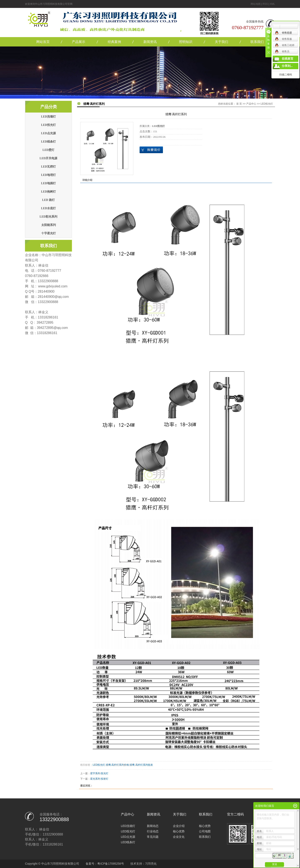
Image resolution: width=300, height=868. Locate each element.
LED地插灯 (48, 183)
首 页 (239, 104)
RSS (265, 4)
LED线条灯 (48, 142)
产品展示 (79, 42)
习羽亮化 (151, 864)
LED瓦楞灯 (48, 167)
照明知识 (186, 42)
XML (272, 4)
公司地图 (205, 831)
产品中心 (251, 104)
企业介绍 (179, 826)
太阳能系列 (49, 225)
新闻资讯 (150, 42)
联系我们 (257, 42)
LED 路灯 (48, 200)
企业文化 (179, 837)
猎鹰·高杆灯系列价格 (117, 765)
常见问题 (153, 837)
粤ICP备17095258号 (111, 864)
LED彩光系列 (48, 217)
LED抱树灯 (48, 192)
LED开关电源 (48, 158)
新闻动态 (153, 826)
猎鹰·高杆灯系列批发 (141, 765)
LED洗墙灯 (48, 117)
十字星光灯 (49, 233)
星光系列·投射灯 (99, 779)
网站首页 (43, 42)
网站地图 (256, 4)
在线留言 (287, 59)
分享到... (287, 66)
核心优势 (179, 831)
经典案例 (114, 42)
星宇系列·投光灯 (99, 773)
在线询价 (151, 150)
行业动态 (153, 831)
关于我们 (221, 42)
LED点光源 (48, 133)
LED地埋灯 (48, 175)
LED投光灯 (48, 125)
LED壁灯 (48, 150)
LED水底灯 (48, 208)
